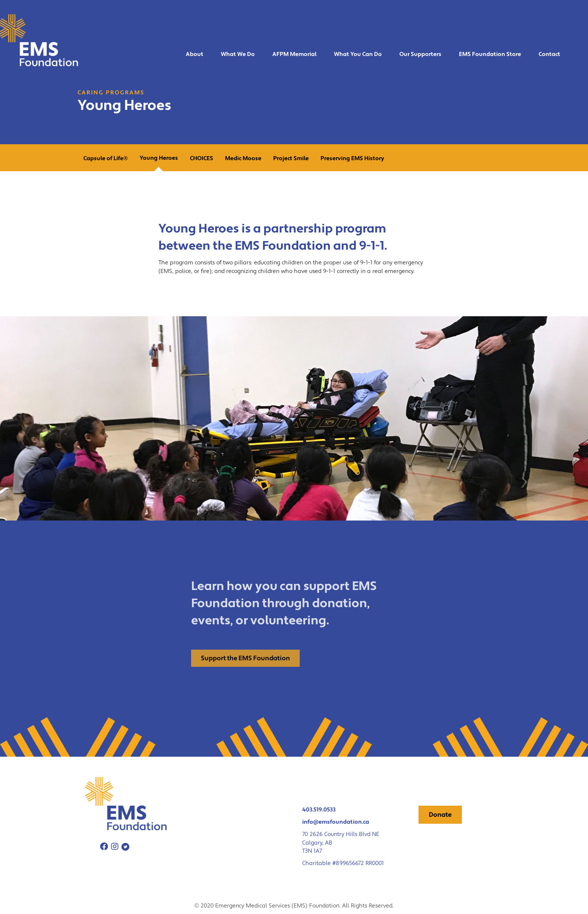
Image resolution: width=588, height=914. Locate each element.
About (195, 54)
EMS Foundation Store (490, 54)
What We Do (238, 54)
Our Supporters (420, 54)
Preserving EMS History (352, 159)
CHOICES (202, 159)
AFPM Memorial (294, 54)
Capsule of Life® (106, 159)
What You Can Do (358, 54)
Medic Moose (243, 159)
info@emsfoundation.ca (336, 822)
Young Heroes (159, 158)
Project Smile (291, 159)
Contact (549, 54)
